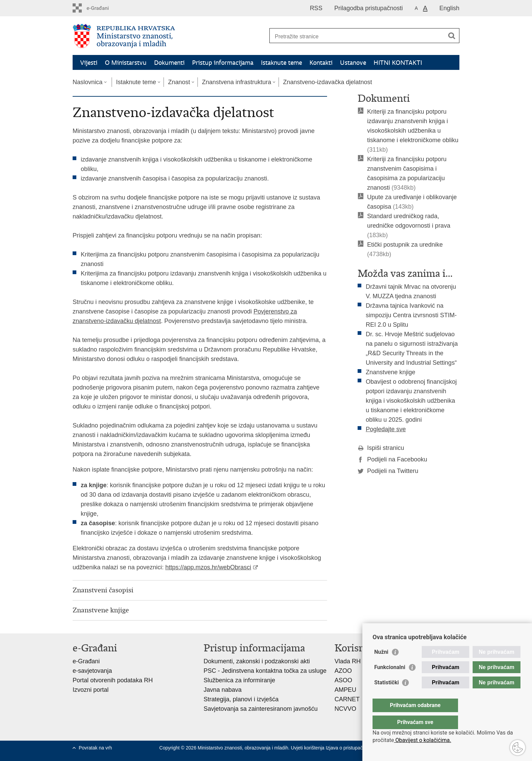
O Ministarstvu (126, 63)
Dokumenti (169, 63)
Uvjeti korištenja (308, 748)
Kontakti (321, 63)
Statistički (386, 696)
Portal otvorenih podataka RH (113, 680)
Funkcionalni (390, 681)
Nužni (381, 665)
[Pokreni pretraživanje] (452, 36)
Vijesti (89, 63)
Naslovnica (88, 82)
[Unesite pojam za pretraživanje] (357, 36)
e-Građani (86, 661)
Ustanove (353, 63)
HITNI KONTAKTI (398, 63)
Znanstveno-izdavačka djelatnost (327, 82)
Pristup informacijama (223, 63)
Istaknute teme (281, 63)
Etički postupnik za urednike (405, 245)
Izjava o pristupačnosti (349, 748)
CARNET (347, 699)
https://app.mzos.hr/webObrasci (208, 567)
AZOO (343, 671)
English (449, 8)
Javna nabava (223, 690)
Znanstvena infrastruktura (236, 82)
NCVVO (345, 709)
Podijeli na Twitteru (388, 471)
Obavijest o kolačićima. (422, 740)
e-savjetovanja (92, 671)
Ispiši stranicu (381, 448)
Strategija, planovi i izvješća (241, 699)
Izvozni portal (91, 690)
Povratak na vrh (95, 748)
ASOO (343, 680)
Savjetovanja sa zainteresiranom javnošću (261, 709)
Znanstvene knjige (391, 372)
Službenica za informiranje (239, 680)
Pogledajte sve (386, 429)
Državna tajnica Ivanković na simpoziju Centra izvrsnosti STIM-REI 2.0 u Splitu (411, 315)
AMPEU (345, 690)
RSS (316, 8)
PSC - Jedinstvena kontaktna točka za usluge (265, 671)
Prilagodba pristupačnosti (368, 8)
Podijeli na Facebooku (392, 459)
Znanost (179, 82)
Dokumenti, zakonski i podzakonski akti (257, 661)
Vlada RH (348, 661)
